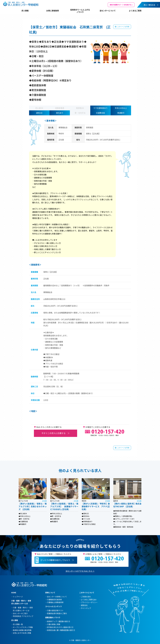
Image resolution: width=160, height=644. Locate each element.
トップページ (18, 597)
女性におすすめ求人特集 (22, 633)
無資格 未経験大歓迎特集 (22, 630)
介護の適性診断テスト (55, 610)
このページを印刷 (123, 27)
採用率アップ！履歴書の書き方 (59, 621)
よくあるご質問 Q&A (89, 599)
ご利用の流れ (86, 597)
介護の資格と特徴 (54, 624)
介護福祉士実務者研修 (55, 602)
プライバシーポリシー (89, 602)
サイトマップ (86, 608)
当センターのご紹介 (20, 613)
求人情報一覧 (18, 624)
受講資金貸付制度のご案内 (57, 613)
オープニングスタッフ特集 (23, 627)
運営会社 (84, 605)
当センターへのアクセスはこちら (79, 571)
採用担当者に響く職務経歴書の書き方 (61, 630)
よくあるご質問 (135, 11)
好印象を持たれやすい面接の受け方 (60, 627)
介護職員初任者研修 (54, 599)
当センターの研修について (57, 597)
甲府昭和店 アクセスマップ (23, 616)
